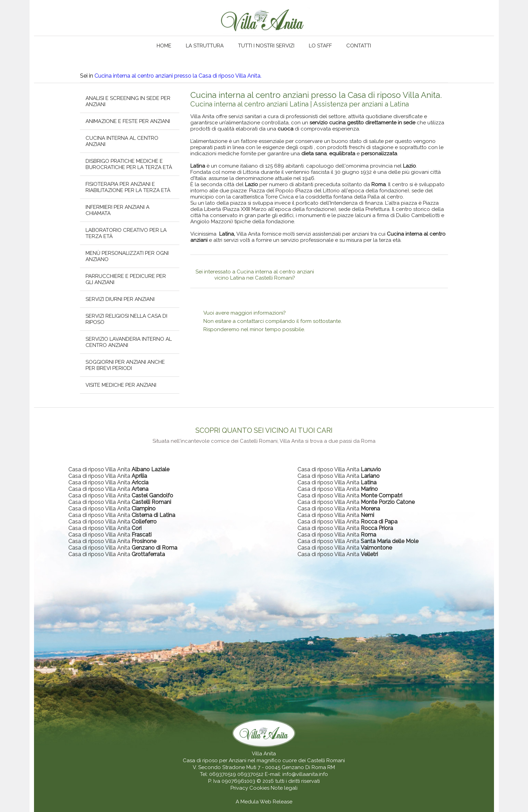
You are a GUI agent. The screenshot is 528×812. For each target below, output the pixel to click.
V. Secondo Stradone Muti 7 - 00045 (237, 767)
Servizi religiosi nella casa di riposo (126, 319)
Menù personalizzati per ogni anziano (127, 256)
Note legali (284, 788)
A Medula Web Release (264, 802)
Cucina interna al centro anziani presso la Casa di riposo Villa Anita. (178, 76)
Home (164, 46)
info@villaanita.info (305, 774)
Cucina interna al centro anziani (122, 141)
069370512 (250, 774)
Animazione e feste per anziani (128, 121)
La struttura (205, 46)
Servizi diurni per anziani (120, 299)
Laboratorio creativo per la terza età (126, 233)
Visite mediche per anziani (121, 385)
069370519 (223, 774)
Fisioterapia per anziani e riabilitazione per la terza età (128, 187)
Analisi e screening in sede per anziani (128, 101)
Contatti (359, 46)
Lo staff (320, 46)
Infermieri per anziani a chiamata (117, 210)
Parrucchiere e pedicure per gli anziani (126, 279)
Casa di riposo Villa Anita (119, 469)
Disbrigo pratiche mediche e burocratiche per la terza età (129, 164)
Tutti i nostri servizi (266, 46)
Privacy (240, 788)
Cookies (260, 788)
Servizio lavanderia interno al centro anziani (129, 342)
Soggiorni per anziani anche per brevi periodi (125, 365)
